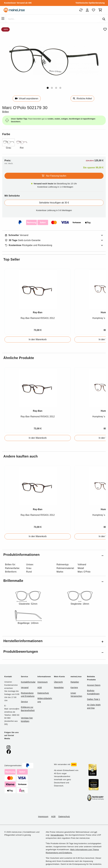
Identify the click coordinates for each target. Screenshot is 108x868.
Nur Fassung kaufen (54, 176)
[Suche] (53, 19)
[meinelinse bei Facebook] (9, 752)
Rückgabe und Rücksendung (29, 245)
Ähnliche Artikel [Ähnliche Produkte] (82, 99)
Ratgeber (75, 682)
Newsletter (59, 687)
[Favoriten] (94, 10)
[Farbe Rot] (22, 144)
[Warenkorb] (101, 10)
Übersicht (58, 682)
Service (24, 702)
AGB (40, 687)
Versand (17, 235)
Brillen (6, 112)
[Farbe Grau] (9, 144)
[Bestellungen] (81, 10)
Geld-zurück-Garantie (23, 240)
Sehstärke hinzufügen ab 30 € (54, 203)
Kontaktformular (28, 682)
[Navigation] (3, 19)
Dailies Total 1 (94, 699)
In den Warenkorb (38, 339)
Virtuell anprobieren (27, 99)
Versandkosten (57, 835)
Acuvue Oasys (94, 685)
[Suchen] (104, 19)
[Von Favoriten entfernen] (105, 29)
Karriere (74, 687)
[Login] (87, 10)
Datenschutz (43, 693)
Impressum (42, 682)
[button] (48, 88)
